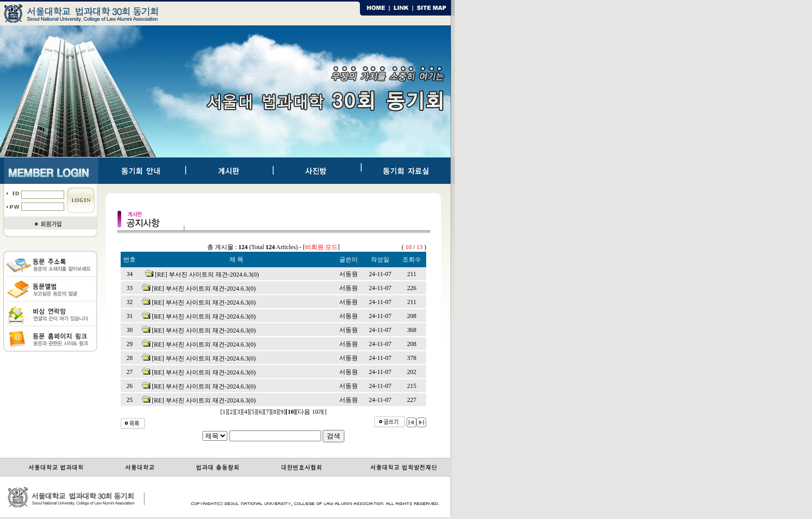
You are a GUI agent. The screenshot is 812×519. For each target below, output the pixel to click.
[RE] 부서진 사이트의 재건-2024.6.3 (203, 275)
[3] (239, 412)
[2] (231, 412)
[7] (268, 412)
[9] (282, 412)
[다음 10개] (311, 412)
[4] (246, 412)
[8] (275, 412)
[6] (260, 412)
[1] (224, 412)
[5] (253, 412)
